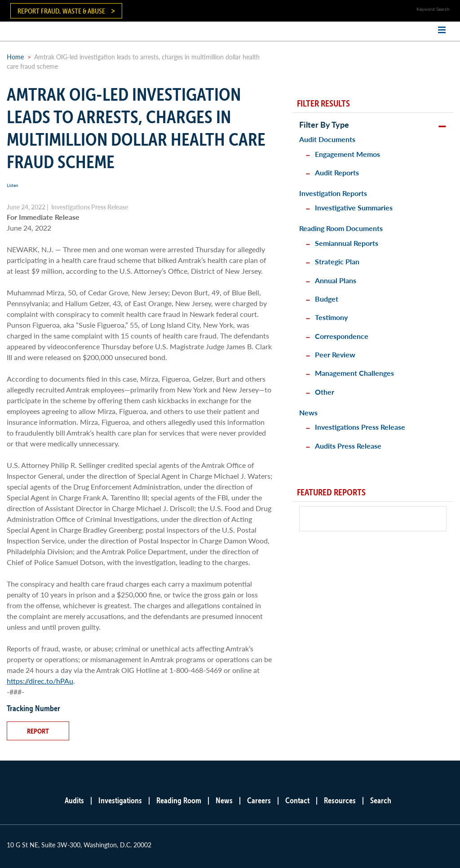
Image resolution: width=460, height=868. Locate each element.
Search (381, 800)
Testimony (331, 317)
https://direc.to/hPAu (40, 681)
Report (38, 731)
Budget (327, 299)
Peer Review (335, 354)
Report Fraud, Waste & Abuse (61, 11)
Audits (74, 800)
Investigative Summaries (354, 207)
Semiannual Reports (347, 243)
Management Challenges (354, 373)
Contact (297, 800)
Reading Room (179, 800)
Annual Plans (336, 280)
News (308, 412)
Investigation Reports (333, 193)
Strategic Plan (337, 261)
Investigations (120, 800)
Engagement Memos (347, 154)
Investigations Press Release (360, 427)
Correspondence (342, 336)
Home (15, 57)
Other (325, 392)
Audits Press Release (348, 446)
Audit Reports (337, 172)
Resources (340, 800)
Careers (259, 800)
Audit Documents (327, 139)
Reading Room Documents (341, 228)
